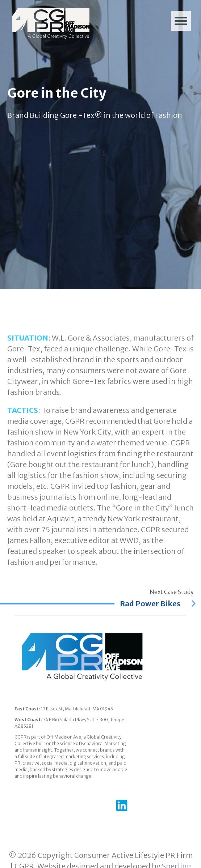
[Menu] (181, 21)
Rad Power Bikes (158, 604)
